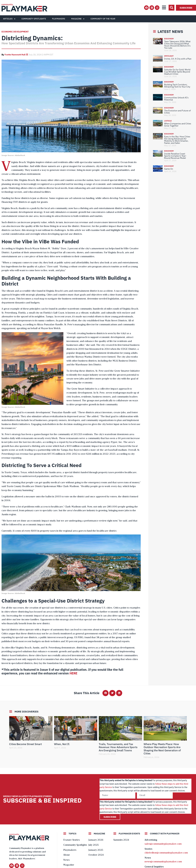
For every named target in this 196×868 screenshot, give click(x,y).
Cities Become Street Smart (25, 744)
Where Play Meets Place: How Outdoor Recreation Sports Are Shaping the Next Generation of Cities (162, 749)
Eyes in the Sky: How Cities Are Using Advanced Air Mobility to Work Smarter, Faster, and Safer (177, 140)
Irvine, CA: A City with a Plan (178, 59)
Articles (9, 19)
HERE (73, 673)
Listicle (168, 121)
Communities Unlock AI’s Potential (176, 99)
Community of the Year (103, 19)
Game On (169, 169)
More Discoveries (26, 712)
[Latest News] (155, 32)
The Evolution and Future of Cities (177, 112)
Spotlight (169, 56)
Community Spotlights (34, 19)
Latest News (170, 31)
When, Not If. (62, 744)
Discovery (169, 39)
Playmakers (59, 19)
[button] (171, 8)
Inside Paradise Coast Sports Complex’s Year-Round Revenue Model (175, 156)
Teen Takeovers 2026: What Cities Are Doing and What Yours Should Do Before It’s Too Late (177, 45)
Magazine (78, 19)
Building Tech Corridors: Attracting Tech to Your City (177, 86)
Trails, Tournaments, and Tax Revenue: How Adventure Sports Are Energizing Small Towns (118, 747)
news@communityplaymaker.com (163, 862)
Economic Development (15, 32)
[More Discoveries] (11, 712)
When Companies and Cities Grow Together (178, 125)
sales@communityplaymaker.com (163, 844)
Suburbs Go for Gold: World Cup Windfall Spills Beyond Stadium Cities (177, 72)
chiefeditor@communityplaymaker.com (166, 853)
